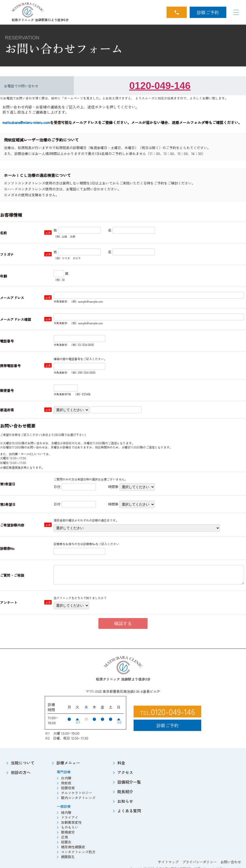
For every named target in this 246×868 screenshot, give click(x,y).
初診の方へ (21, 772)
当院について (23, 763)
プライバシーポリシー (200, 862)
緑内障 (66, 812)
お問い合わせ (231, 862)
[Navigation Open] (236, 12)
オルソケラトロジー (77, 793)
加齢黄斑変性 (71, 822)
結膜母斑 (68, 788)
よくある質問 (129, 811)
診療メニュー (68, 763)
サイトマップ (168, 862)
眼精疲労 (68, 832)
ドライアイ (70, 817)
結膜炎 (66, 842)
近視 (64, 837)
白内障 (66, 778)
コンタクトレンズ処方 (78, 852)
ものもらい (70, 827)
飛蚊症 (66, 783)
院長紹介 (125, 791)
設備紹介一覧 (129, 782)
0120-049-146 (160, 86)
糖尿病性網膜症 (73, 847)
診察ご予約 (208, 12)
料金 (121, 763)
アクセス (125, 772)
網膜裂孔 (68, 857)
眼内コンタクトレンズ (78, 798)
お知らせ (125, 801)
